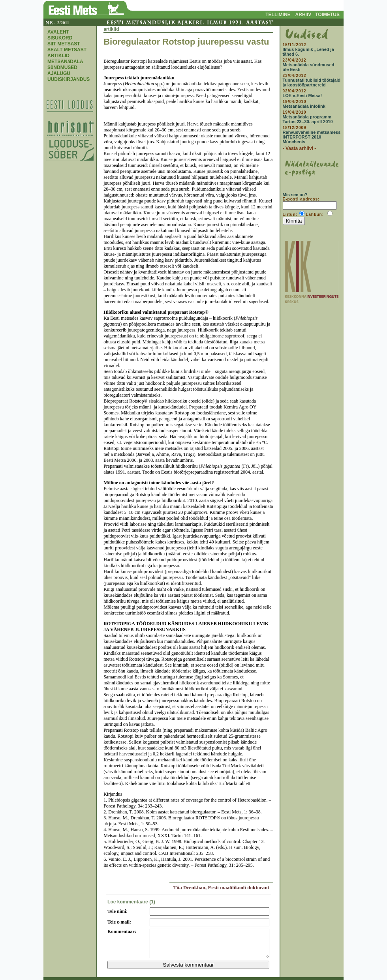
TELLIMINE (278, 15)
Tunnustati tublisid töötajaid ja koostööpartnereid (312, 82)
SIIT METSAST (64, 44)
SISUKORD (60, 38)
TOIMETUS (327, 15)
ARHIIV (303, 15)
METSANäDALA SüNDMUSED (65, 65)
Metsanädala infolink (304, 106)
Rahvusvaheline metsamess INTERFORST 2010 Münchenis (312, 137)
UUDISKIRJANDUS (69, 79)
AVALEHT (58, 32)
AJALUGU (59, 73)
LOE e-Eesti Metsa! (302, 96)
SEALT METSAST (67, 50)
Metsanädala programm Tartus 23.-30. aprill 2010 (308, 119)
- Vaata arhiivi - (300, 148)
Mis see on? (295, 195)
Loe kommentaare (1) (131, 902)
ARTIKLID (58, 56)
